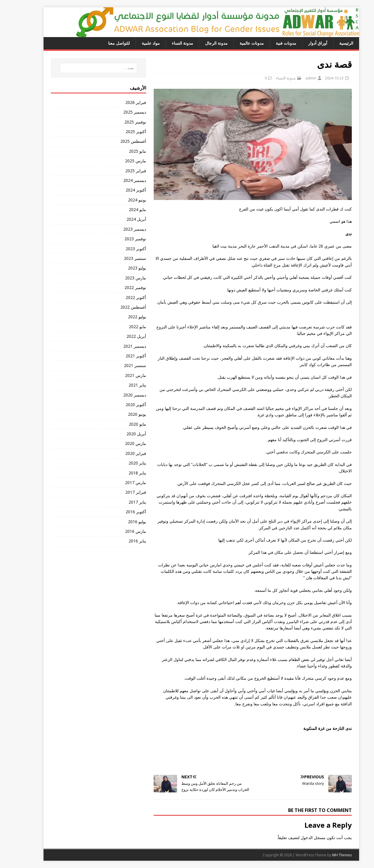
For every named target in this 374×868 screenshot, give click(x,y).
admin (297, 78)
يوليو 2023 (123, 268)
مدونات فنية (272, 43)
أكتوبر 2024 (122, 190)
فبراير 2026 (121, 102)
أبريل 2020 (122, 434)
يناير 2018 (123, 473)
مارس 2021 (121, 375)
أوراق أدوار (303, 43)
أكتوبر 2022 (122, 297)
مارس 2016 (121, 531)
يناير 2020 (123, 463)
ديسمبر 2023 (120, 229)
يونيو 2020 (123, 414)
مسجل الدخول (299, 837)
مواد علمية (136, 43)
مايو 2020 (123, 424)
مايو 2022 (123, 327)
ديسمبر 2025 (120, 112)
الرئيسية (332, 43)
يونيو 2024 (123, 200)
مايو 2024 (123, 209)
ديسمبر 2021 (120, 346)
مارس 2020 (121, 443)
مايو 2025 (123, 151)
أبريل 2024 (122, 219)
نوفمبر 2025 (121, 122)
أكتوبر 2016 (122, 512)
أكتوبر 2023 (122, 249)
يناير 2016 (123, 541)
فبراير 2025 (121, 171)
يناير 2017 (123, 502)
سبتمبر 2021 (121, 365)
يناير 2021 (123, 385)
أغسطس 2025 (119, 141)
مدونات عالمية (237, 43)
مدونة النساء (168, 43)
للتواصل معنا (105, 43)
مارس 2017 (121, 482)
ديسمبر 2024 (120, 180)
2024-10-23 (320, 78)
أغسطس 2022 (119, 307)
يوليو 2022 (123, 317)
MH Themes (328, 855)
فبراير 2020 (121, 453)
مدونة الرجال (202, 43)
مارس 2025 (121, 161)
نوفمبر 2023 (121, 239)
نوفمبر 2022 (121, 287)
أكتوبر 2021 (122, 356)
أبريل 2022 (122, 336)
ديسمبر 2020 (120, 395)
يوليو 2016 (123, 522)
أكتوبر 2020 (122, 405)
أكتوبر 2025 (122, 132)
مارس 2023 (121, 278)
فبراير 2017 (121, 492)
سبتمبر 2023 (121, 258)
